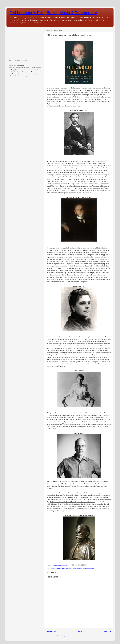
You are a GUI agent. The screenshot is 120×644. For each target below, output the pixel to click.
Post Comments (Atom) (61, 636)
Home (79, 631)
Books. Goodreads (88, 568)
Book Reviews (73, 568)
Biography (65, 568)
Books (80, 568)
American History (56, 568)
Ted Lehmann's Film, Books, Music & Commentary (53, 13)
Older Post (107, 631)
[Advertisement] (25, 43)
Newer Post (51, 631)
